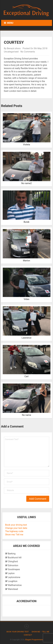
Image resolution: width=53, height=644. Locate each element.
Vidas (26, 299)
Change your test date (16, 528)
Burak (26, 222)
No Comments (28, 52)
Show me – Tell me (40, 632)
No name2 (27, 183)
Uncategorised (11, 52)
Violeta (27, 145)
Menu (10, 23)
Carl (26, 376)
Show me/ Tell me (14, 535)
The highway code (14, 531)
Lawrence (26, 338)
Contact (28, 635)
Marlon (27, 261)
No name (26, 415)
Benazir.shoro (14, 48)
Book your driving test (16, 525)
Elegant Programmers (34, 640)
